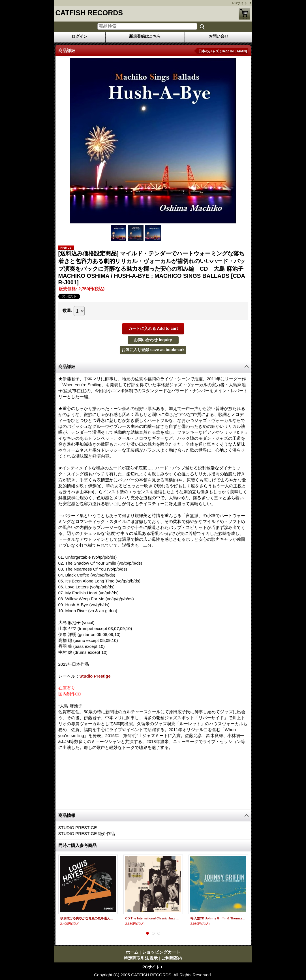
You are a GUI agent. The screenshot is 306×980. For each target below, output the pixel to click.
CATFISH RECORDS (89, 13)
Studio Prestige (95, 676)
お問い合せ (219, 36)
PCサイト (240, 3)
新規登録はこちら (145, 36)
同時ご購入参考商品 (77, 845)
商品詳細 (67, 367)
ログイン (80, 36)
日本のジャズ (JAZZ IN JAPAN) (223, 51)
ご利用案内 (172, 958)
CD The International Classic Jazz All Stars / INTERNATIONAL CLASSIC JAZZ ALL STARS (153, 918)
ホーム (132, 952)
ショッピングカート (244, 14)
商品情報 (67, 815)
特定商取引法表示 (141, 958)
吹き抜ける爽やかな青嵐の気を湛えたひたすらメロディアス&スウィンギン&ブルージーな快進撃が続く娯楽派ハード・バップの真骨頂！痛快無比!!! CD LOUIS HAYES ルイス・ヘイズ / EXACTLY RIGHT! (88, 918)
